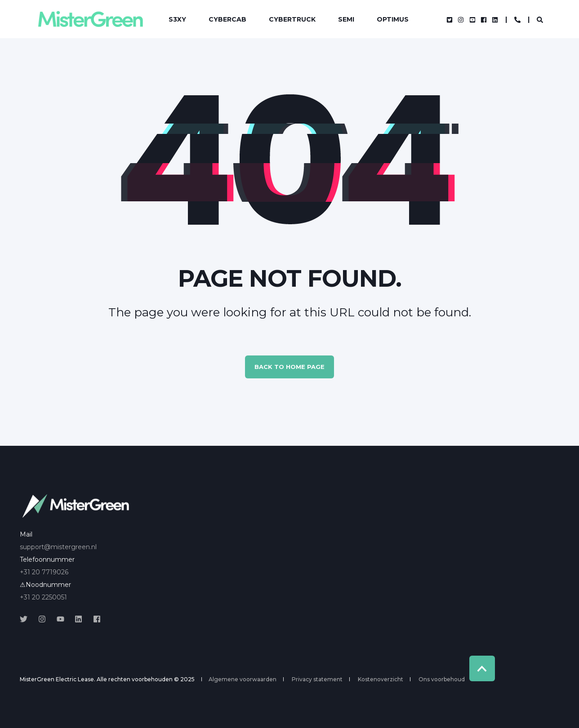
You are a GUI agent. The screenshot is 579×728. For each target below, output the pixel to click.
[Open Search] (540, 19)
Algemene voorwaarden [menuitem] (243, 679)
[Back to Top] (482, 668)
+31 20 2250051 (43, 597)
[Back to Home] (90, 19)
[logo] (76, 506)
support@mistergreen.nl (58, 547)
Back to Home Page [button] (289, 367)
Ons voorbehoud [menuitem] (442, 679)
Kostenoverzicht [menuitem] (381, 679)
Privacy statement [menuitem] (317, 679)
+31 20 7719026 (44, 572)
